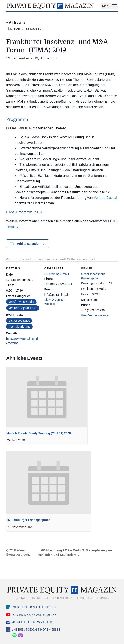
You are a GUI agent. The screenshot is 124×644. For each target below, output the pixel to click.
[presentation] (47, 397)
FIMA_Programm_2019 (24, 212)
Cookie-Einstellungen (93, 598)
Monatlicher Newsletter (32, 622)
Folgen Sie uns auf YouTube (34, 615)
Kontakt (21, 598)
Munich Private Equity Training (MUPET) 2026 (39, 433)
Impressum (40, 598)
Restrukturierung (19, 327)
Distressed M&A (19, 321)
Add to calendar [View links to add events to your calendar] (28, 244)
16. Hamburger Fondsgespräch (28, 520)
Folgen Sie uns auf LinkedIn (34, 607)
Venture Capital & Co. (23, 308)
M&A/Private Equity (21, 302)
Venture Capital (105, 198)
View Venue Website (95, 315)
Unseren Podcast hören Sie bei (36, 629)
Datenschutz (63, 598)
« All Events (16, 22)
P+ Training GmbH (57, 274)
